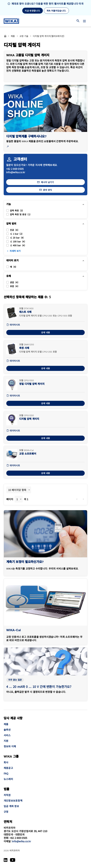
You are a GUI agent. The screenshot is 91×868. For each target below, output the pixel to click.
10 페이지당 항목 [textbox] (17, 490)
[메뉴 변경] (84, 21)
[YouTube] (13, 860)
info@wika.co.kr (16, 172)
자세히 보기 (15, 251)
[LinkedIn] (6, 860)
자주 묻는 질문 (15, 680)
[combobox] (19, 490)
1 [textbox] (17, 499)
